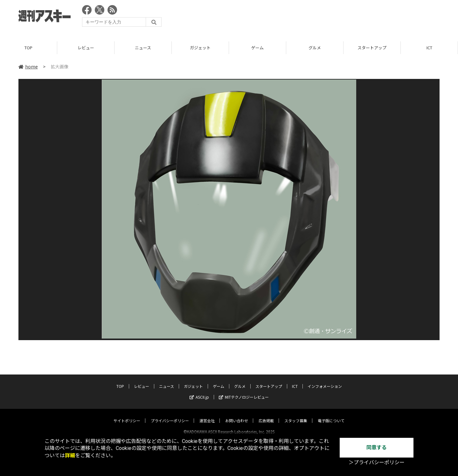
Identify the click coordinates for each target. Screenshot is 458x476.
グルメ (315, 48)
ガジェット (200, 48)
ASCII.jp (199, 391)
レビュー (86, 48)
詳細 (70, 455)
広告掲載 (266, 415)
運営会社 (207, 415)
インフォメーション (325, 380)
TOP (28, 48)
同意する (377, 448)
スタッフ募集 (296, 415)
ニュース (143, 48)
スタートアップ (372, 48)
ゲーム (257, 48)
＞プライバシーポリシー (377, 462)
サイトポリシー (127, 415)
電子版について (331, 415)
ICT (429, 48)
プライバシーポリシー (170, 415)
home (28, 66)
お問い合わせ (237, 415)
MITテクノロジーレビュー (244, 391)
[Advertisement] (324, 17)
